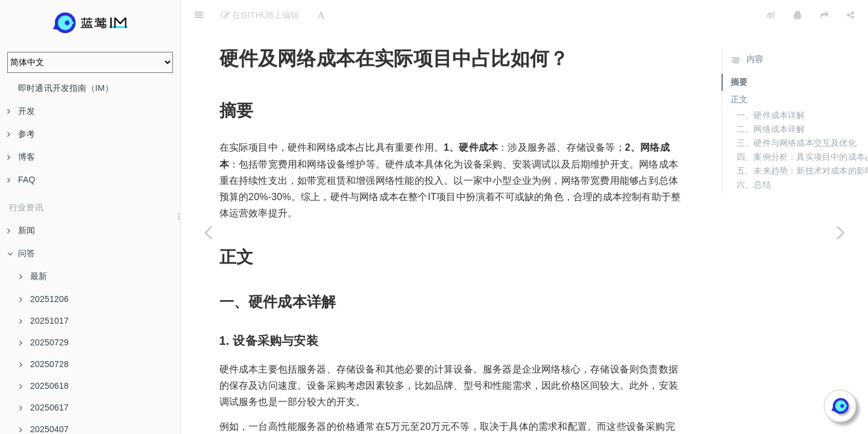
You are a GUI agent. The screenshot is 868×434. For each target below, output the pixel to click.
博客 (21, 157)
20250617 (44, 407)
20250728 (44, 364)
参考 (21, 134)
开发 (21, 111)
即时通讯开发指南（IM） (66, 88)
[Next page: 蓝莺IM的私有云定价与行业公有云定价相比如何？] (841, 232)
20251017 (44, 321)
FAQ (21, 180)
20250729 (44, 342)
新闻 (21, 230)
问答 (21, 253)
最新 (33, 276)
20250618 (44, 386)
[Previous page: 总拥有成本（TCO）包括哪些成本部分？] (208, 232)
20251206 (44, 299)
